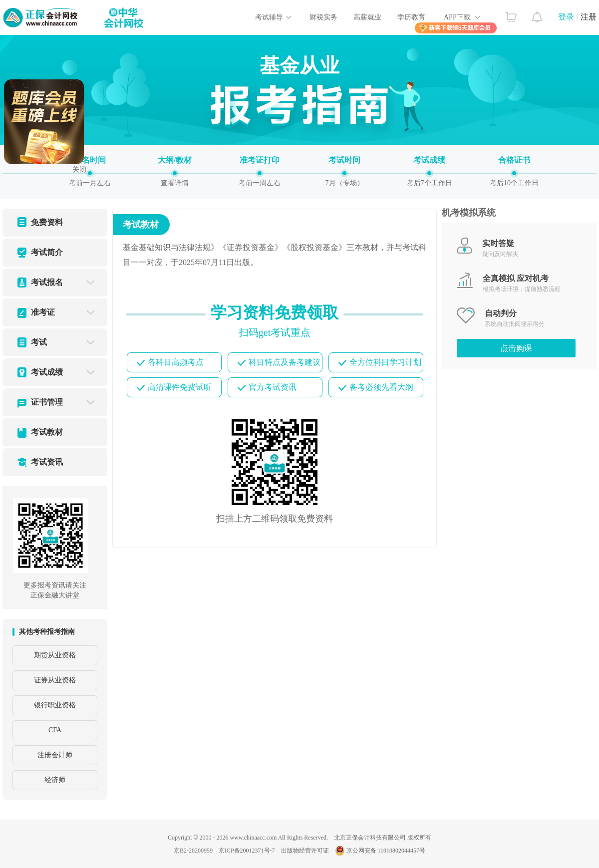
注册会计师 (55, 755)
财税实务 (323, 17)
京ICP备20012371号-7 (247, 851)
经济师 (55, 780)
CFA (55, 730)
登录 (566, 17)
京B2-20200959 (193, 851)
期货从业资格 (55, 655)
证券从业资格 (55, 680)
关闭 (79, 166)
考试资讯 (47, 462)
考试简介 (47, 252)
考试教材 (47, 432)
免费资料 (47, 222)
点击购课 (516, 348)
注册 (589, 17)
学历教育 (411, 17)
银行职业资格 (55, 705)
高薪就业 (367, 17)
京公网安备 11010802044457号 (380, 851)
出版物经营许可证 (305, 851)
